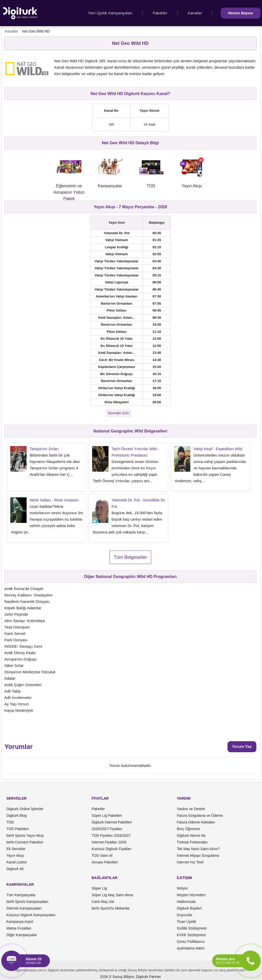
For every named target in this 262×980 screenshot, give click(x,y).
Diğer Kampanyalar (22, 935)
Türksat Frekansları (192, 842)
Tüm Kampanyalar (21, 895)
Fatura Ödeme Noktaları (196, 822)
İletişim (182, 888)
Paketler (160, 13)
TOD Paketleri (18, 829)
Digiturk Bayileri (189, 908)
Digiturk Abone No (191, 835)
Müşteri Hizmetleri (191, 895)
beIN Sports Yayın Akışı (25, 835)
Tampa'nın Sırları (44, 449)
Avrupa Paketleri (105, 862)
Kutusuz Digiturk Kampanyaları (31, 915)
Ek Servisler (16, 849)
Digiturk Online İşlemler (25, 809)
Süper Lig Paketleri (107, 816)
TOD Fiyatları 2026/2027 (111, 835)
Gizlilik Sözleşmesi (192, 928)
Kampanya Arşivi (20, 922)
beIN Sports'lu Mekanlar (111, 908)
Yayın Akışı (15, 855)
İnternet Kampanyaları (24, 908)
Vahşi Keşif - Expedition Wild (218, 449)
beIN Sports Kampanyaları (27, 902)
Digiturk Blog (17, 816)
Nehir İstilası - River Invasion (54, 500)
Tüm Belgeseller (130, 557)
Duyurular (185, 915)
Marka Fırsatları (19, 928)
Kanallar (195, 13)
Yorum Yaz (242, 746)
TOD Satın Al (102, 855)
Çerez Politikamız (191, 942)
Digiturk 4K (15, 869)
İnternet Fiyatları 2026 (109, 842)
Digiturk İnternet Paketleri (112, 822)
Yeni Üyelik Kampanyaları (110, 13)
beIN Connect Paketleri (25, 842)
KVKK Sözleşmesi (191, 935)
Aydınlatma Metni (191, 948)
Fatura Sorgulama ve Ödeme (200, 816)
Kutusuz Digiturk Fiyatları (112, 849)
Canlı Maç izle (103, 902)
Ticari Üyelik (187, 922)
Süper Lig (99, 888)
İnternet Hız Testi (190, 862)
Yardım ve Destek (191, 809)
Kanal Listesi (17, 862)
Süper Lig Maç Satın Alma (112, 895)
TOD (10, 822)
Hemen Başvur (241, 13)
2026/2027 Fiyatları (107, 829)
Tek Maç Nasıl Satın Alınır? (198, 849)
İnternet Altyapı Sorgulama (198, 855)
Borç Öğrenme (188, 829)
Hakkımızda (186, 902)
